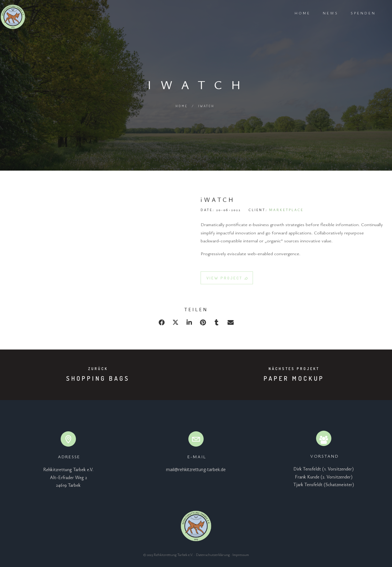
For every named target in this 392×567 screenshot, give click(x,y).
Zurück (98, 369)
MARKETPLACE (286, 212)
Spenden (355, 13)
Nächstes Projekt (294, 369)
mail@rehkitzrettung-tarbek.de (196, 469)
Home (294, 13)
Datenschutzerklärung (213, 554)
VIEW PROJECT (228, 281)
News (322, 13)
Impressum (241, 554)
